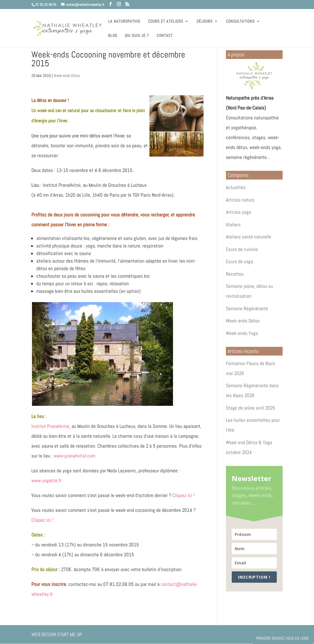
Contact (165, 36)
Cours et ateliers (166, 21)
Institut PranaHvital (50, 426)
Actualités (236, 187)
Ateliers (233, 225)
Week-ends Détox (67, 76)
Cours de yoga (239, 261)
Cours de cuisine (242, 249)
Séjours (205, 21)
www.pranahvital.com (75, 456)
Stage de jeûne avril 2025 (250, 408)
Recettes (235, 274)
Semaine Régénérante (247, 308)
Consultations (240, 21)
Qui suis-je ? (137, 36)
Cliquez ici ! (183, 495)
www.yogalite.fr (47, 480)
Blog (113, 36)
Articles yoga (238, 212)
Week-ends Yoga (242, 333)
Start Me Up (69, 634)
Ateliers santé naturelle (249, 237)
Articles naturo (240, 200)
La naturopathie (124, 21)
